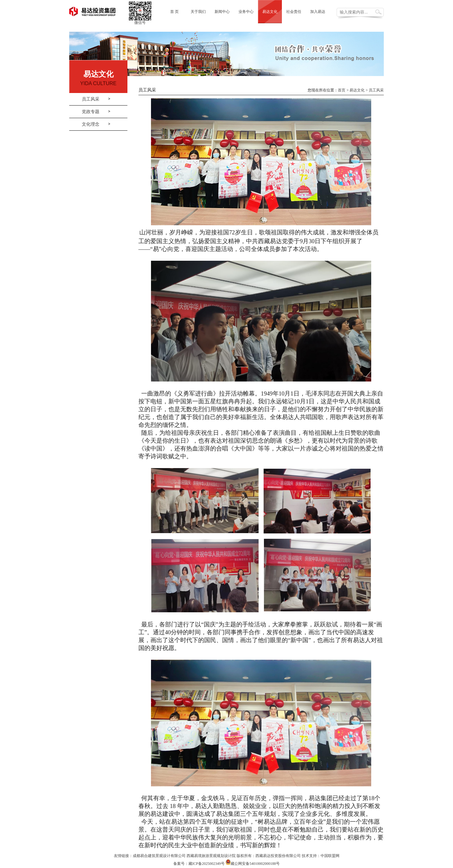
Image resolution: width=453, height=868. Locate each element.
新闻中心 (222, 12)
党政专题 (91, 112)
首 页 (174, 12)
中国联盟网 (330, 856)
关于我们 (198, 12)
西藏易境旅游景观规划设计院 (211, 856)
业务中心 (246, 12)
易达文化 (270, 12)
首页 (342, 90)
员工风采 (91, 99)
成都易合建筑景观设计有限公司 (159, 856)
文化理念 (91, 124)
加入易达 (318, 12)
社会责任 (294, 12)
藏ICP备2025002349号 (207, 864)
